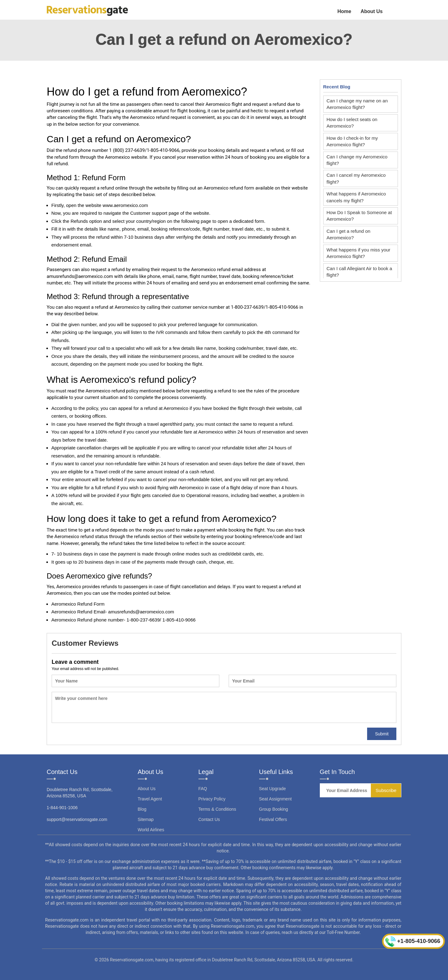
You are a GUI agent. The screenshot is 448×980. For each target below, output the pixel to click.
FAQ (203, 789)
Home (344, 11)
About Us (372, 11)
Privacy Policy (212, 799)
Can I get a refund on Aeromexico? (349, 234)
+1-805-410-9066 (413, 942)
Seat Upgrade (273, 789)
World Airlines (151, 830)
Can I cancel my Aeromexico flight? (356, 178)
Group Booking (274, 809)
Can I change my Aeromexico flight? (357, 160)
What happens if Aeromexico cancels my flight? (356, 197)
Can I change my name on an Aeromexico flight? (357, 104)
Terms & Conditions (217, 809)
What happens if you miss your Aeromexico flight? (359, 253)
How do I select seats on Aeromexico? (352, 123)
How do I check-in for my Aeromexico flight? (352, 141)
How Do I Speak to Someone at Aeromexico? (359, 216)
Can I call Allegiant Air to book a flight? (359, 272)
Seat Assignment (275, 799)
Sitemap (146, 819)
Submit (382, 734)
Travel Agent (150, 799)
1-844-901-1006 (62, 808)
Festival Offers (273, 819)
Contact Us (209, 819)
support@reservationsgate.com (77, 819)
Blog (142, 809)
